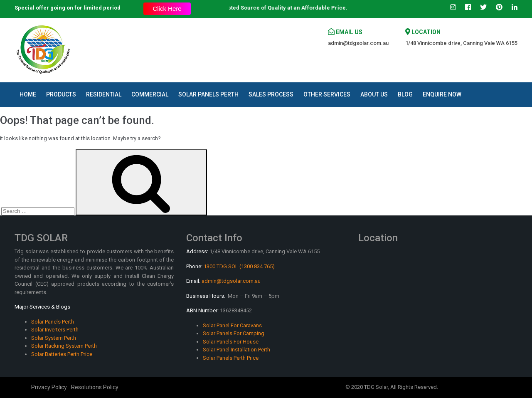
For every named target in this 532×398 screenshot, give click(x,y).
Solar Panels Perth (208, 94)
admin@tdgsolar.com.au (358, 43)
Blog (405, 94)
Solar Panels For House (231, 342)
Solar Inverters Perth (55, 330)
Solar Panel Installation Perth (236, 350)
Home (28, 94)
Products (61, 94)
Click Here (167, 9)
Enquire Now (442, 94)
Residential (104, 94)
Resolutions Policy (95, 387)
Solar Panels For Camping (234, 333)
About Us (374, 94)
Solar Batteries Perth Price (62, 354)
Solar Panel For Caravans (232, 325)
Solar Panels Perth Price (231, 358)
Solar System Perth (54, 338)
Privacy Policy (49, 387)
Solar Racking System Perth (64, 346)
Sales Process (271, 94)
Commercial (150, 94)
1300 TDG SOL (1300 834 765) (239, 266)
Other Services (327, 94)
